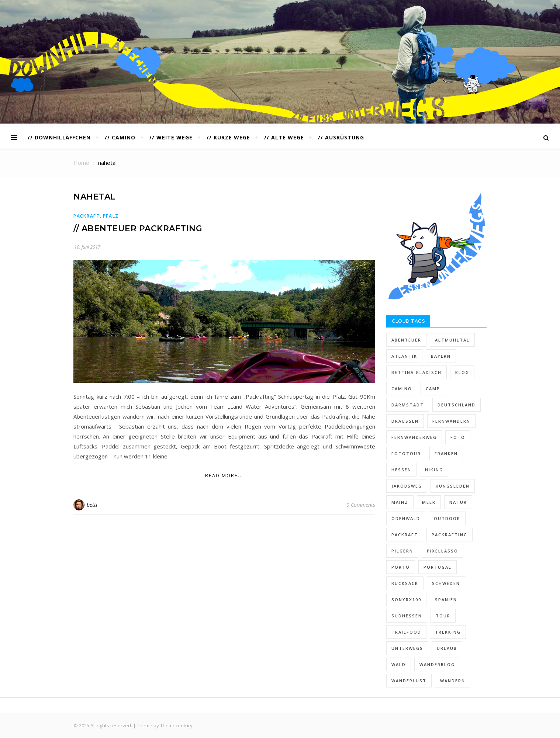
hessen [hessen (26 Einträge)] (401, 470)
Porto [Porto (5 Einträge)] (401, 567)
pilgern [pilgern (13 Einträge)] (402, 551)
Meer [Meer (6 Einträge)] (429, 502)
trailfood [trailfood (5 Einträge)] (406, 632)
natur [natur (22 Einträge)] (458, 502)
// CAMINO (120, 137)
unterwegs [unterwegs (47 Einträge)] (407, 648)
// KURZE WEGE (228, 137)
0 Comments (361, 505)
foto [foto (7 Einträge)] (458, 437)
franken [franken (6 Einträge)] (446, 453)
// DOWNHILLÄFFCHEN (59, 137)
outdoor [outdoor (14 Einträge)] (447, 518)
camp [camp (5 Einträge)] (433, 389)
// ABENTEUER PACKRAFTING (138, 228)
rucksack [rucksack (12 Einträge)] (405, 583)
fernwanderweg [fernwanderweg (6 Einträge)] (414, 437)
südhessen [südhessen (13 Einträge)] (407, 616)
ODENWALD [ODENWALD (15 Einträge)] (406, 518)
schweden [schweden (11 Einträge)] (446, 583)
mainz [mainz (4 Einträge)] (400, 502)
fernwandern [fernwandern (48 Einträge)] (451, 421)
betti (92, 505)
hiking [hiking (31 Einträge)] (434, 470)
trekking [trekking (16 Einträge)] (448, 632)
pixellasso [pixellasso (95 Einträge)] (443, 551)
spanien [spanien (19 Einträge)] (446, 600)
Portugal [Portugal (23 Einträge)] (438, 567)
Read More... (224, 475)
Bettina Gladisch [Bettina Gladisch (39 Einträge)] (416, 372)
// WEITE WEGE (171, 137)
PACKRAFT (87, 216)
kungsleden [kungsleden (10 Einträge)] (453, 486)
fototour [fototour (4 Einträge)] (406, 453)
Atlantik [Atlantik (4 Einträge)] (404, 356)
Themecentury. (177, 725)
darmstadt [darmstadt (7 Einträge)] (408, 405)
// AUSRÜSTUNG (341, 137)
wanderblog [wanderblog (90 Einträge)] (437, 664)
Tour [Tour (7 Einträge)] (443, 616)
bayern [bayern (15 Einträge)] (441, 356)
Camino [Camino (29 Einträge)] (402, 389)
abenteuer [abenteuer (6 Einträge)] (406, 340)
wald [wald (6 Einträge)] (399, 664)
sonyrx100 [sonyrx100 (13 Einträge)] (406, 600)
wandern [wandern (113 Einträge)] (453, 681)
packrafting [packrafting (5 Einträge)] (450, 535)
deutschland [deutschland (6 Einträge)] (457, 405)
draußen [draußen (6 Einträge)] (405, 421)
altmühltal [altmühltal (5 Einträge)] (452, 340)
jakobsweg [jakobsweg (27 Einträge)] (407, 486)
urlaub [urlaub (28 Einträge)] (447, 648)
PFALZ (111, 216)
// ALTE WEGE (284, 137)
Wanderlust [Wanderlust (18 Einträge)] (409, 681)
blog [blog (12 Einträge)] (462, 372)
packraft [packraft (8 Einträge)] (405, 535)
